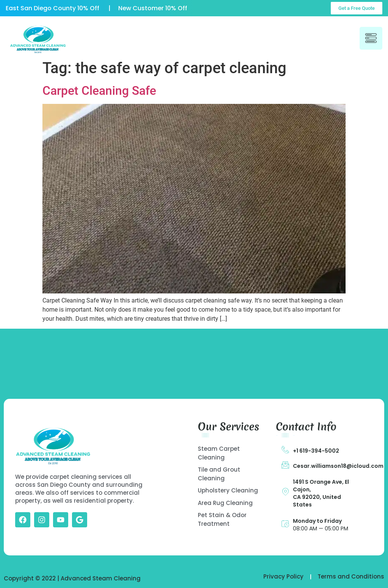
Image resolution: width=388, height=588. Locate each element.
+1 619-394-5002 (316, 451)
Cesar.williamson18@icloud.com (338, 466)
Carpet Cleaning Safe (99, 91)
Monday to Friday (317, 521)
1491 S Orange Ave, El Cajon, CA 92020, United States (321, 493)
